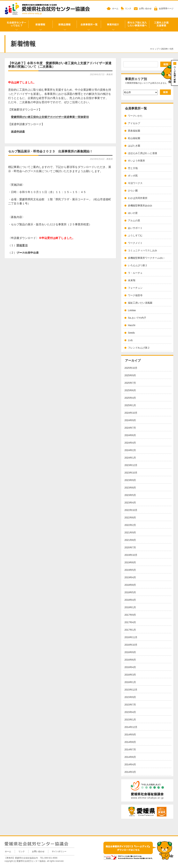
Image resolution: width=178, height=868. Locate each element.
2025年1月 (130, 405)
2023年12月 (131, 465)
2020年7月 (130, 548)
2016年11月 (131, 637)
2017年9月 (130, 615)
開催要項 (22, 245)
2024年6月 (130, 435)
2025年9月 (130, 375)
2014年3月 (130, 772)
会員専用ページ (166, 9)
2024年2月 (130, 450)
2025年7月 (130, 383)
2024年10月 (131, 413)
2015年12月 (131, 690)
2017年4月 (130, 622)
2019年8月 (130, 563)
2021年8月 (130, 540)
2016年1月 (130, 682)
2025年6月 (130, 390)
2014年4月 (130, 765)
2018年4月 (130, 600)
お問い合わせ (145, 9)
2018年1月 (130, 607)
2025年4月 (130, 398)
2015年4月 (130, 712)
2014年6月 (130, 757)
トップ (156, 49)
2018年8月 (130, 585)
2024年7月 (130, 428)
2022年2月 (130, 525)
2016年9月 (130, 652)
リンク (128, 9)
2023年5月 (130, 495)
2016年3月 (130, 675)
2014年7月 (130, 750)
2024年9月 (130, 420)
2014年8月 (130, 742)
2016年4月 (130, 667)
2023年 (165, 49)
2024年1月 (130, 458)
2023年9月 (130, 480)
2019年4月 (130, 577)
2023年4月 (130, 503)
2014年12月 (131, 727)
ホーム (115, 9)
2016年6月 (130, 660)
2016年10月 (131, 645)
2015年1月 (130, 720)
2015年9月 (130, 697)
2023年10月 (131, 473)
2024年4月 (130, 443)
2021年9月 (130, 533)
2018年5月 (130, 592)
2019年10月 (131, 555)
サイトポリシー (59, 851)
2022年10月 (131, 510)
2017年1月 (130, 630)
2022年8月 (130, 518)
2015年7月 (130, 705)
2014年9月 (130, 735)
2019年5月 (130, 570)
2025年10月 (131, 368)
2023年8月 (130, 488)
